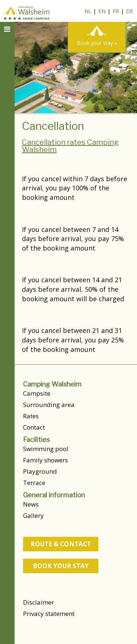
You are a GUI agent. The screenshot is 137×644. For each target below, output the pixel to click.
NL (88, 11)
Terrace (34, 483)
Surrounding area (49, 405)
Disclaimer (39, 602)
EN (102, 11)
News (31, 504)
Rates (31, 416)
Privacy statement (49, 614)
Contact (34, 427)
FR (116, 11)
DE (130, 11)
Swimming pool (46, 449)
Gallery (33, 515)
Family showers (45, 460)
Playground (40, 471)
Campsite (37, 393)
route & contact (61, 544)
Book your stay (61, 566)
